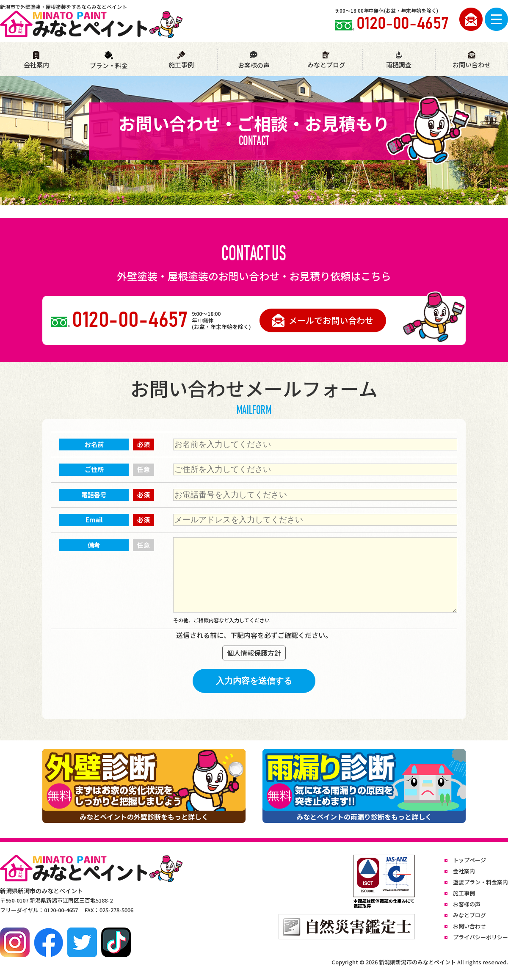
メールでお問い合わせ (323, 320)
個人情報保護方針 (254, 653)
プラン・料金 (109, 60)
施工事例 (181, 60)
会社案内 (36, 60)
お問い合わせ (472, 60)
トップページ (469, 860)
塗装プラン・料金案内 (480, 882)
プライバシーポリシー (480, 937)
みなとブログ (326, 60)
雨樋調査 (399, 60)
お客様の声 (254, 60)
